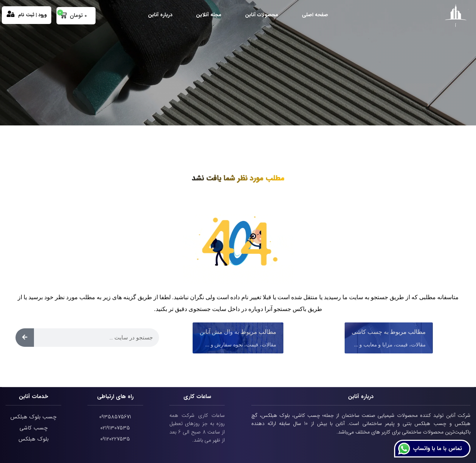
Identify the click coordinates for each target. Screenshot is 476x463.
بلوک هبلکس (34, 439)
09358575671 (115, 417)
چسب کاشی (34, 428)
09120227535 (115, 439)
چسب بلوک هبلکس (33, 417)
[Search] (25, 338)
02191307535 (115, 428)
